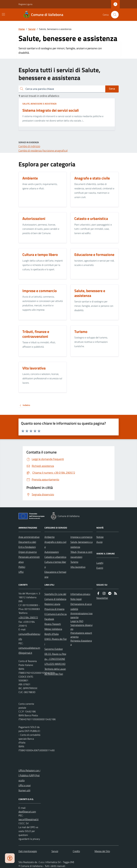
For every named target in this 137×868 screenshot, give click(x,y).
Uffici (21, 572)
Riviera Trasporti (53, 624)
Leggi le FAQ (77, 621)
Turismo (74, 562)
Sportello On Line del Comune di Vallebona (55, 596)
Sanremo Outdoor (54, 649)
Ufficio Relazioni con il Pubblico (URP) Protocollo (29, 775)
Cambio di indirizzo (29, 146)
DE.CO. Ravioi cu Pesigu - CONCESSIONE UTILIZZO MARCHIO (55, 659)
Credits (76, 851)
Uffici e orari (25, 785)
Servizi (32, 29)
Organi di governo (28, 552)
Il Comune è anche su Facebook (56, 616)
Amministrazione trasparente (81, 615)
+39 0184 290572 (28, 617)
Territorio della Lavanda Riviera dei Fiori (55, 671)
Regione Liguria (25, 4)
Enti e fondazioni (27, 547)
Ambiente (50, 537)
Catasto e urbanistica (55, 557)
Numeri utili (24, 790)
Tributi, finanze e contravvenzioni (81, 554)
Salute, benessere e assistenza (39, 104)
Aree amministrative (29, 537)
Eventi (100, 568)
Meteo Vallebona (53, 629)
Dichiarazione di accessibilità (81, 606)
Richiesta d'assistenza (81, 643)
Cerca (112, 89)
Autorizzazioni (52, 552)
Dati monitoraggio (28, 851)
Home (22, 29)
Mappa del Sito (102, 851)
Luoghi (100, 563)
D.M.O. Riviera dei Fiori (56, 641)
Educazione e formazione (55, 574)
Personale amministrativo (29, 559)
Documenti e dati (27, 542)
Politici (22, 567)
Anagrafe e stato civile (55, 544)
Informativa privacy (80, 594)
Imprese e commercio (81, 537)
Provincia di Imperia (54, 609)
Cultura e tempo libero (55, 564)
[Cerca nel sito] (114, 15)
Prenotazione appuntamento (81, 635)
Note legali (76, 599)
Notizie (100, 537)
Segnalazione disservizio (81, 627)
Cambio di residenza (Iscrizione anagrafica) (43, 151)
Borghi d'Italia (52, 634)
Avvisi (99, 542)
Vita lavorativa (78, 567)
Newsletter (102, 598)
